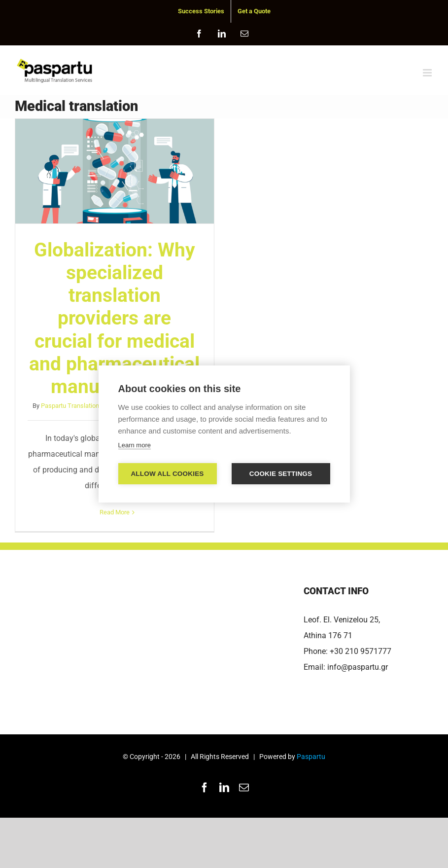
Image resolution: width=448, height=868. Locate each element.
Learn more (135, 445)
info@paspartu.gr (358, 667)
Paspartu (311, 757)
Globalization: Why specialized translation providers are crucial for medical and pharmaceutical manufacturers (114, 318)
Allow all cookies (167, 474)
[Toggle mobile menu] (428, 73)
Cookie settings (281, 474)
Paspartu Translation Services (83, 406)
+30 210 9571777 (361, 651)
